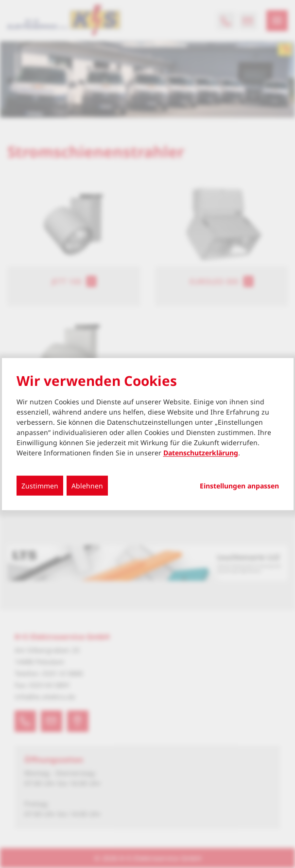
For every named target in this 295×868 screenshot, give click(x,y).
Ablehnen (87, 485)
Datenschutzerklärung (201, 452)
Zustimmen (40, 485)
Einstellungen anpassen (239, 486)
